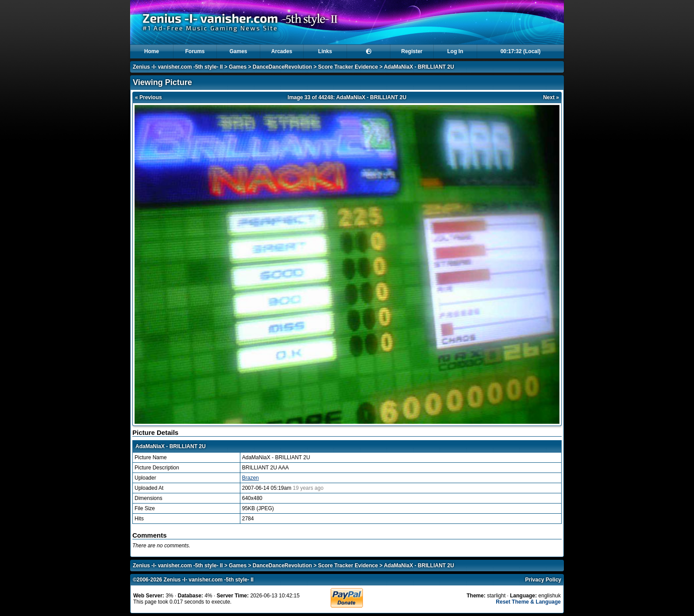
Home (152, 51)
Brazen (251, 478)
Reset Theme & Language (528, 602)
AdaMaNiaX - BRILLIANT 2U (419, 67)
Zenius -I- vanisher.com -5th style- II (178, 67)
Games (238, 51)
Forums (195, 51)
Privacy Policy (543, 580)
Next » (551, 97)
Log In (455, 51)
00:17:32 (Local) (521, 51)
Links (325, 51)
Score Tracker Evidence (348, 67)
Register (412, 51)
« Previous (148, 97)
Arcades (282, 51)
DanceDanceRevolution (282, 67)
